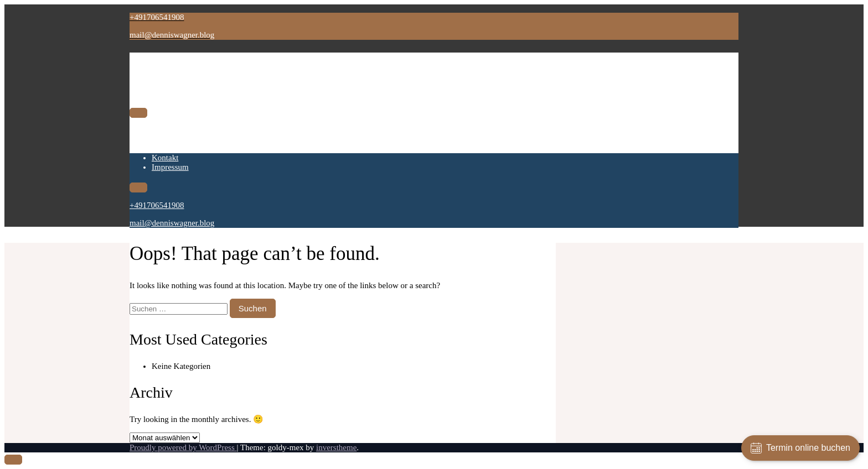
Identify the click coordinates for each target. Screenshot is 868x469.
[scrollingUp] (13, 460)
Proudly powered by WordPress (183, 447)
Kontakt (165, 131)
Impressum (170, 140)
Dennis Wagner (189, 63)
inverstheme (336, 447)
